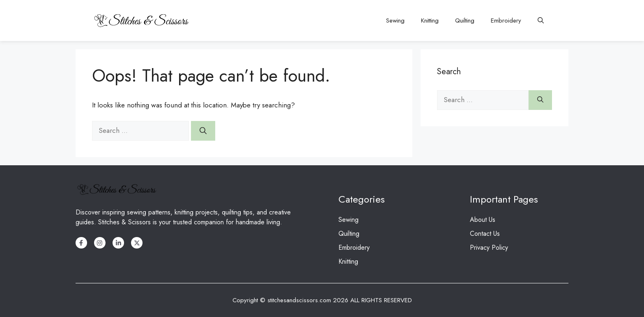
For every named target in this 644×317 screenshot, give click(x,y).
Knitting (430, 21)
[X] (137, 243)
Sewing (395, 21)
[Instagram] (100, 243)
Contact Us (485, 234)
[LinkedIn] (118, 243)
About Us (483, 220)
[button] (541, 21)
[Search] (203, 131)
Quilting (465, 21)
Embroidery (506, 21)
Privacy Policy (489, 247)
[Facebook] (81, 243)
